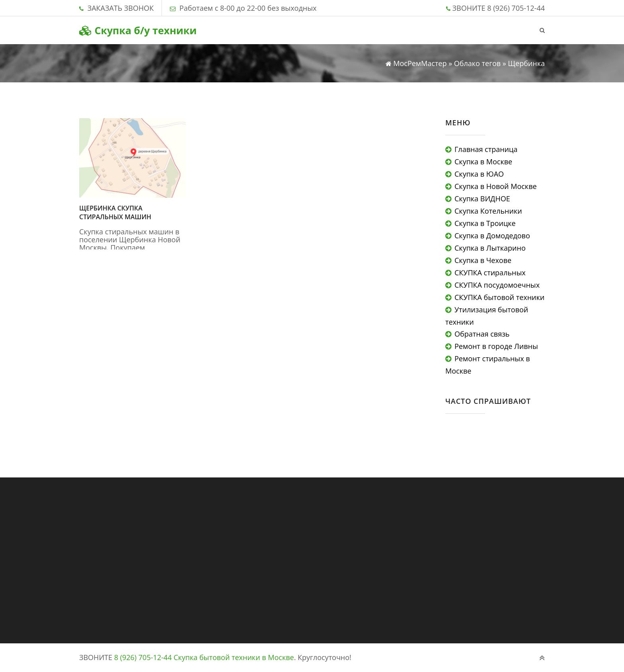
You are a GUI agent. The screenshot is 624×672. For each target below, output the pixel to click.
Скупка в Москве (483, 162)
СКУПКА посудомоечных (497, 285)
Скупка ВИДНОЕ (482, 199)
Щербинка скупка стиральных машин (115, 212)
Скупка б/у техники (138, 30)
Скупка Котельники (488, 211)
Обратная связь (482, 334)
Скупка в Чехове (483, 260)
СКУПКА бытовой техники (499, 297)
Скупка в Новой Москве (496, 186)
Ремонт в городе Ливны (496, 346)
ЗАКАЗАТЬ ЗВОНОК (121, 8)
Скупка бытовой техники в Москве (234, 657)
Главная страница (486, 149)
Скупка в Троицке (485, 223)
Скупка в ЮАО (479, 174)
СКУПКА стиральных (490, 273)
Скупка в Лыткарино (490, 248)
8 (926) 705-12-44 (516, 8)
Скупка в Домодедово (492, 236)
